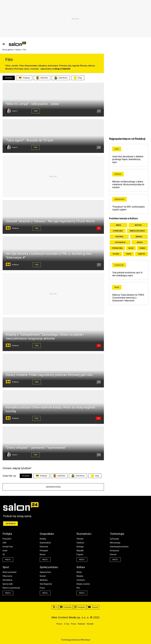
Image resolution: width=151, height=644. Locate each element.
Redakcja (24, 78)
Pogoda (80, 554)
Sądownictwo (119, 199)
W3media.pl (85, 640)
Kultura (18, 50)
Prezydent (7, 539)
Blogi (80, 78)
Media (118, 225)
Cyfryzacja (114, 539)
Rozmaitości (84, 534)
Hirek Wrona (61, 78)
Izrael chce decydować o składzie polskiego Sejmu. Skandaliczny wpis (128, 159)
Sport (6, 567)
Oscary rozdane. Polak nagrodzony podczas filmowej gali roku (49, 375)
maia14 (15, 111)
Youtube (93, 607)
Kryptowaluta (45, 543)
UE (4, 554)
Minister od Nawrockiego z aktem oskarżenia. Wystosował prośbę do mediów (128, 184)
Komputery (114, 551)
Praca (42, 588)
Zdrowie (80, 539)
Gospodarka (47, 534)
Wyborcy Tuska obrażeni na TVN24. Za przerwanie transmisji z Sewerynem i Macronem (128, 298)
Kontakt (90, 624)
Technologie (117, 534)
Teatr (129, 254)
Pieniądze (44, 551)
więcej (8, 560)
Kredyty (43, 539)
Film (36, 111)
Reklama (82, 624)
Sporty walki (8, 584)
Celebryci (80, 543)
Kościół (43, 576)
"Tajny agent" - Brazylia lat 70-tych (29, 140)
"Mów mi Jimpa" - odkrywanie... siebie (32, 104)
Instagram (80, 607)
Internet (113, 554)
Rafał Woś (42, 78)
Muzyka (138, 225)
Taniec (142, 248)
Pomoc (59, 624)
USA (4, 543)
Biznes (43, 554)
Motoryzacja (115, 543)
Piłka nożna (7, 576)
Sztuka (116, 254)
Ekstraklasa (7, 580)
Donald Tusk (119, 265)
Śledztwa (118, 174)
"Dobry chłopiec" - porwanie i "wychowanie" (36, 448)
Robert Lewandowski (11, 588)
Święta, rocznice (137, 231)
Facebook (66, 607)
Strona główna (8, 50)
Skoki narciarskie (10, 572)
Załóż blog (10, 524)
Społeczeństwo (49, 567)
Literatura (118, 231)
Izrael (117, 149)
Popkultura (117, 248)
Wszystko (9, 78)
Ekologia (80, 547)
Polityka (7, 534)
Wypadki (80, 551)
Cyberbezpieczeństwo (119, 547)
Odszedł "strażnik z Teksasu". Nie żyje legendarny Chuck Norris (50, 221)
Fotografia (120, 242)
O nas (67, 624)
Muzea (140, 242)
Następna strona (53, 487)
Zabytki (142, 254)
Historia (119, 237)
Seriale (139, 237)
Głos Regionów (46, 584)
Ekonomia (44, 547)
